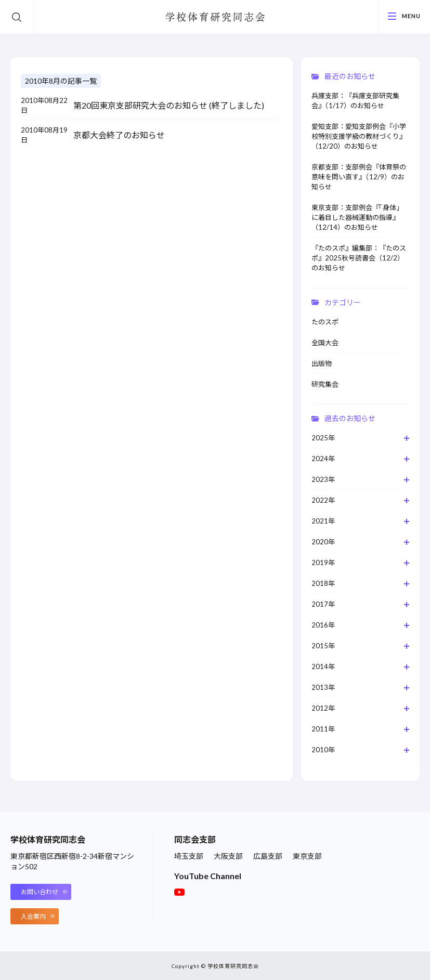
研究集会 (325, 384)
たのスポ (325, 322)
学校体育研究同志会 (215, 17)
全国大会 (325, 343)
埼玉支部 (189, 856)
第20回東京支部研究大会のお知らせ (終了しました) (169, 105)
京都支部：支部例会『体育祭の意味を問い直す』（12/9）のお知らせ (359, 177)
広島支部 (268, 856)
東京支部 (307, 856)
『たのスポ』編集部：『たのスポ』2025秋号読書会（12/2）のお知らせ (359, 258)
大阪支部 (228, 856)
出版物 (322, 363)
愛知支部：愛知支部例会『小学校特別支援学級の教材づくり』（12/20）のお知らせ (359, 136)
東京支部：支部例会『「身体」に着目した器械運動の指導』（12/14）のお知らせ (357, 217)
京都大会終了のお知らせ (119, 135)
